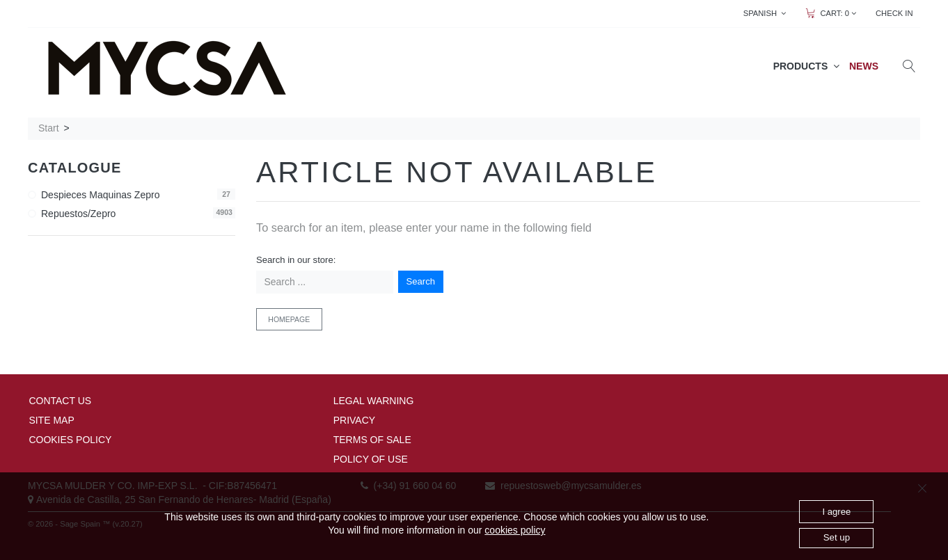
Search (421, 281)
